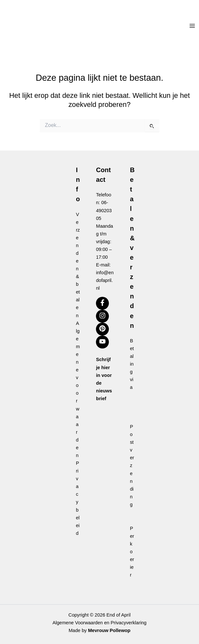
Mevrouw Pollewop (109, 630)
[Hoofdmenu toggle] (192, 26)
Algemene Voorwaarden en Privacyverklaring (100, 623)
